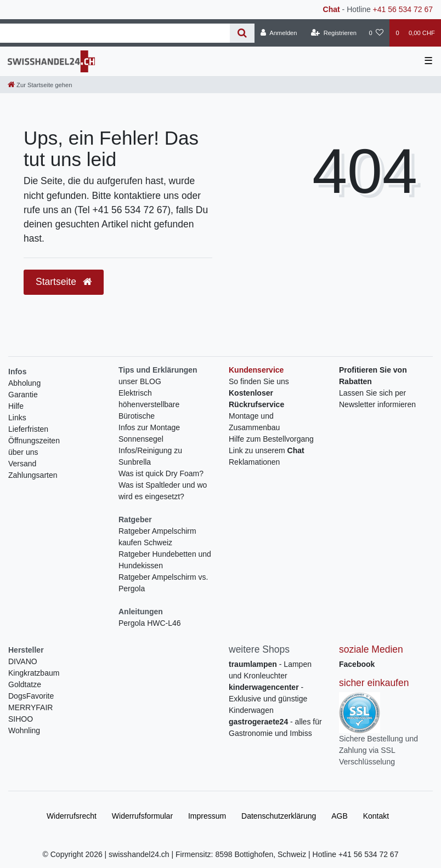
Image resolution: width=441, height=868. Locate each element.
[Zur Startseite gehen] (40, 85)
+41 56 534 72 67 (403, 9)
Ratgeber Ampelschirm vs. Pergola (163, 583)
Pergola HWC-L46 (150, 623)
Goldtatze (25, 684)
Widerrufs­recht (72, 816)
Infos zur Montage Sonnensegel (149, 433)
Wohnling (24, 730)
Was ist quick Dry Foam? (161, 473)
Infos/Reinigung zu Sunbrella (150, 456)
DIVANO (23, 661)
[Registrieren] (334, 33)
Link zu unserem (267, 450)
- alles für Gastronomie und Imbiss (275, 727)
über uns (23, 452)
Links (17, 418)
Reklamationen (254, 462)
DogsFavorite (31, 696)
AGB (340, 816)
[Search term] (115, 33)
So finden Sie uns (259, 381)
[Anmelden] (279, 33)
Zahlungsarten (33, 475)
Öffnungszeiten (34, 441)
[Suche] (242, 33)
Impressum (207, 816)
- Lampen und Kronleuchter (270, 670)
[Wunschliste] (376, 33)
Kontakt (376, 816)
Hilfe (16, 406)
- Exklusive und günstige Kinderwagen (268, 699)
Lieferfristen (28, 429)
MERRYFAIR (30, 707)
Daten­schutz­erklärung (279, 816)
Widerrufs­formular (142, 816)
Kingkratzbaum (34, 673)
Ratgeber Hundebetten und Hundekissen (165, 560)
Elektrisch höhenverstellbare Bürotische (149, 404)
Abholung (24, 383)
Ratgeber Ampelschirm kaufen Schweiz (157, 537)
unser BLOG (140, 381)
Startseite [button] (64, 282)
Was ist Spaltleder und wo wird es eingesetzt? (163, 491)
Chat (332, 9)
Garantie (23, 395)
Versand (22, 464)
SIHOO (21, 719)
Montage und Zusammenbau (254, 422)
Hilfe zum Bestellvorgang (271, 439)
